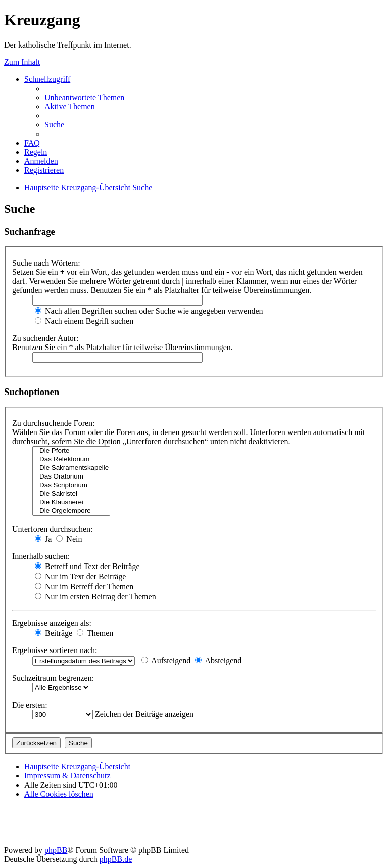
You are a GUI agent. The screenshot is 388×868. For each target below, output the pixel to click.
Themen (95, 633)
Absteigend (218, 660)
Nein (69, 539)
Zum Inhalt (22, 62)
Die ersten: (30, 705)
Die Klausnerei (71, 503)
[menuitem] (84, 97)
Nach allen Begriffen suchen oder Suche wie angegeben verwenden (149, 311)
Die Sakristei (71, 494)
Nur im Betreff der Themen (84, 587)
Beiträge (54, 633)
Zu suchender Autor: (45, 338)
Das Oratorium (71, 477)
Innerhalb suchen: (41, 556)
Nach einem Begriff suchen (84, 321)
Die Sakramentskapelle (71, 468)
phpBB (56, 850)
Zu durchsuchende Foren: (54, 423)
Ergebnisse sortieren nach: (55, 650)
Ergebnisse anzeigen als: (52, 623)
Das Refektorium (71, 460)
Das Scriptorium (71, 485)
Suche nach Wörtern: (46, 263)
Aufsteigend (166, 660)
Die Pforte (71, 451)
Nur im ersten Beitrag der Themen (95, 597)
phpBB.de (116, 859)
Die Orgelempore (71, 511)
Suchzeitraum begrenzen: (53, 678)
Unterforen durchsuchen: (53, 529)
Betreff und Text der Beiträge (87, 566)
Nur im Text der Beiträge (80, 576)
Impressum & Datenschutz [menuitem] (67, 776)
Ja (43, 539)
